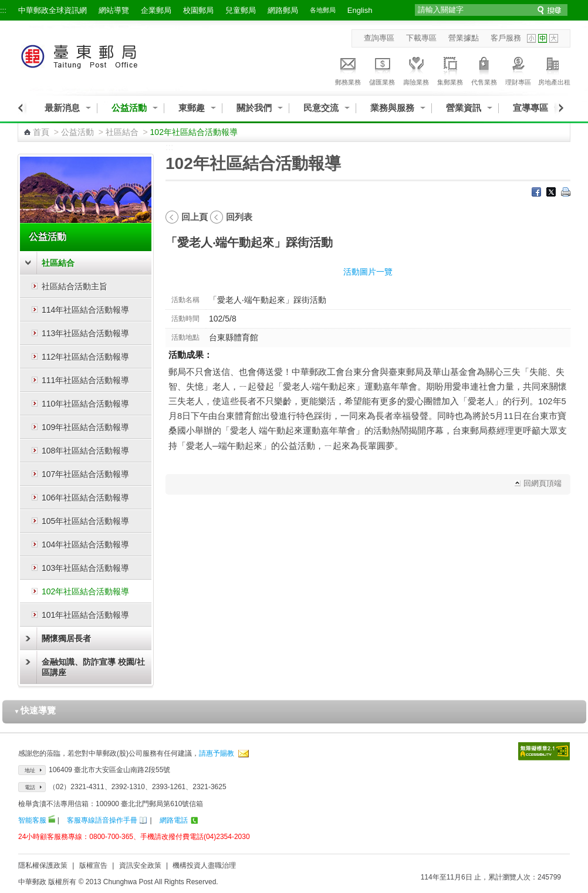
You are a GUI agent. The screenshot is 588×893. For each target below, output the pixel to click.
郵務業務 (348, 69)
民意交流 (321, 108)
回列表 (239, 217)
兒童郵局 (241, 10)
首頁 (41, 132)
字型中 (543, 38)
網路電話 (174, 820)
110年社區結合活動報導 (85, 404)
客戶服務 (506, 38)
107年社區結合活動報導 (85, 474)
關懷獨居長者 (66, 638)
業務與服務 (392, 108)
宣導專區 (530, 108)
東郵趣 (192, 108)
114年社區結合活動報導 (85, 310)
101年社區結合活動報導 (85, 615)
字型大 (554, 38)
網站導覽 (114, 10)
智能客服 (32, 820)
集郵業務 (450, 69)
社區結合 (122, 132)
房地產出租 (554, 69)
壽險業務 (416, 69)
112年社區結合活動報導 (85, 357)
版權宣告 (93, 865)
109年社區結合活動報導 (85, 427)
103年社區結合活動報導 (85, 568)
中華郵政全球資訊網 (53, 10)
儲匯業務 (382, 69)
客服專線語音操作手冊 (102, 820)
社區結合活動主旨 (75, 286)
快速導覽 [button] (35, 710)
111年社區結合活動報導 (85, 380)
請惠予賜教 (217, 753)
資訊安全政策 (140, 865)
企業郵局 (156, 10)
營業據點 (464, 38)
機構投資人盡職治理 (204, 865)
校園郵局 (198, 10)
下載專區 (421, 38)
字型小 (531, 38)
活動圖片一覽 (368, 272)
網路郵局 (283, 10)
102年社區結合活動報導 (85, 591)
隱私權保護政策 (43, 865)
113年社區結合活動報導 (85, 333)
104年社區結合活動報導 (85, 544)
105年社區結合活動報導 (85, 521)
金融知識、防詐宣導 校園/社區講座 (93, 667)
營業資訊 (464, 108)
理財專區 (518, 69)
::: (3, 10)
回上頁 (195, 217)
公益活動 (129, 108)
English (360, 10)
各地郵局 (323, 10)
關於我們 (254, 108)
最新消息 (62, 108)
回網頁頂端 (543, 483)
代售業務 (484, 69)
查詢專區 (379, 38)
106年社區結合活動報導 (85, 498)
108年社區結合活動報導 (85, 451)
